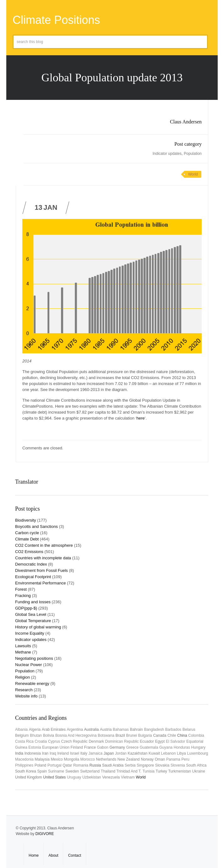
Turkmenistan (180, 771)
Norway (147, 759)
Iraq (53, 753)
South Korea (26, 771)
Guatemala (149, 747)
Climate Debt (27, 539)
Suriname (56, 771)
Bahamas (121, 730)
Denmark (96, 741)
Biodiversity (25, 520)
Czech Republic (74, 741)
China (182, 735)
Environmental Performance (40, 583)
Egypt (160, 741)
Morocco (87, 759)
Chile (172, 735)
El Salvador (175, 741)
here (141, 418)
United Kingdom (28, 777)
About (53, 855)
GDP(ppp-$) (26, 608)
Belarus (189, 730)
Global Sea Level (31, 614)
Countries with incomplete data (43, 558)
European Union (56, 747)
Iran (45, 753)
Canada (160, 735)
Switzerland (90, 771)
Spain (42, 771)
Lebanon (168, 753)
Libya (181, 753)
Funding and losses (33, 602)
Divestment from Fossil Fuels (42, 570)
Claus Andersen (186, 122)
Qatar (67, 765)
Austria (106, 730)
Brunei (132, 735)
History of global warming (38, 627)
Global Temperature (33, 621)
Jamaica (95, 753)
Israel (74, 753)
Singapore (146, 765)
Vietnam (128, 777)
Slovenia (178, 765)
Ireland (63, 753)
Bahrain (136, 730)
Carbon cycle (27, 533)
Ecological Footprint (33, 577)
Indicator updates (167, 154)
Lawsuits (23, 646)
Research (24, 690)
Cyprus (54, 741)
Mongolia (72, 759)
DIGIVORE (45, 834)
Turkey (161, 771)
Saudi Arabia (113, 765)
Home (34, 855)
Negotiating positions (34, 658)
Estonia (35, 747)
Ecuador (147, 741)
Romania (81, 765)
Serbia (130, 765)
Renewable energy (32, 684)
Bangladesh (154, 730)
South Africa (196, 765)
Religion (22, 677)
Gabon (103, 747)
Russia (95, 765)
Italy (84, 753)
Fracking (23, 596)
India (19, 753)
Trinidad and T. (129, 771)
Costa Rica (24, 741)
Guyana (166, 747)
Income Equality (30, 633)
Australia (91, 730)
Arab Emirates (54, 730)
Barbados (173, 730)
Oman (160, 759)
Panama (173, 759)
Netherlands (106, 759)
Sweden (72, 771)
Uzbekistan (92, 777)
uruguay (74, 777)
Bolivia (49, 735)
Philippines (24, 765)
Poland (40, 765)
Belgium (22, 735)
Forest (21, 589)
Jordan (121, 753)
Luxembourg (198, 753)
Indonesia (33, 753)
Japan (109, 753)
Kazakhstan (138, 753)
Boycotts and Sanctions (36, 526)
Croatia (41, 741)
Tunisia (148, 771)
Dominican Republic (122, 741)
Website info (26, 696)
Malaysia (42, 759)
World (193, 174)
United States (54, 777)
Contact (74, 855)
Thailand (108, 771)
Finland (77, 747)
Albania (21, 730)
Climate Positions (56, 20)
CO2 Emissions (29, 552)
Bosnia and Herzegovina (76, 735)
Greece (132, 747)
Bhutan (36, 735)
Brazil (120, 735)
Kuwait (154, 753)
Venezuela (111, 777)
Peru (185, 759)
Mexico (57, 759)
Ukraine (199, 771)
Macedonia (24, 759)
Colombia (196, 735)
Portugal (55, 765)
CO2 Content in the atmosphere (44, 545)
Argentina (75, 730)
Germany (117, 747)
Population (193, 154)
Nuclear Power (28, 665)
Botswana (106, 735)
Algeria (35, 730)
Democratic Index (31, 564)
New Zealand (129, 759)
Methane (23, 652)
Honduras (182, 747)
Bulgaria (145, 735)
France (90, 747)
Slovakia (162, 765)
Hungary (198, 747)
